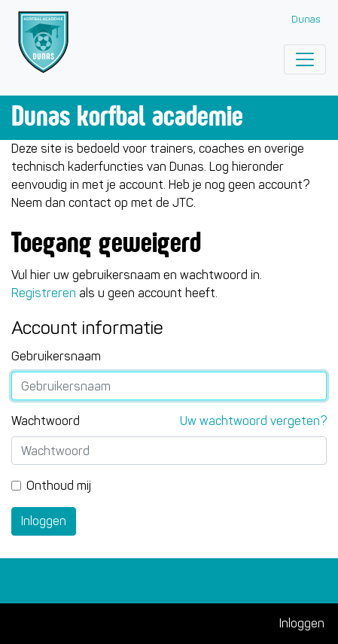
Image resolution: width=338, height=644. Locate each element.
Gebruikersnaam (56, 356)
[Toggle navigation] (305, 59)
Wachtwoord (46, 421)
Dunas (306, 19)
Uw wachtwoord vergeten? (253, 421)
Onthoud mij (59, 486)
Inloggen (44, 521)
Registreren (44, 293)
